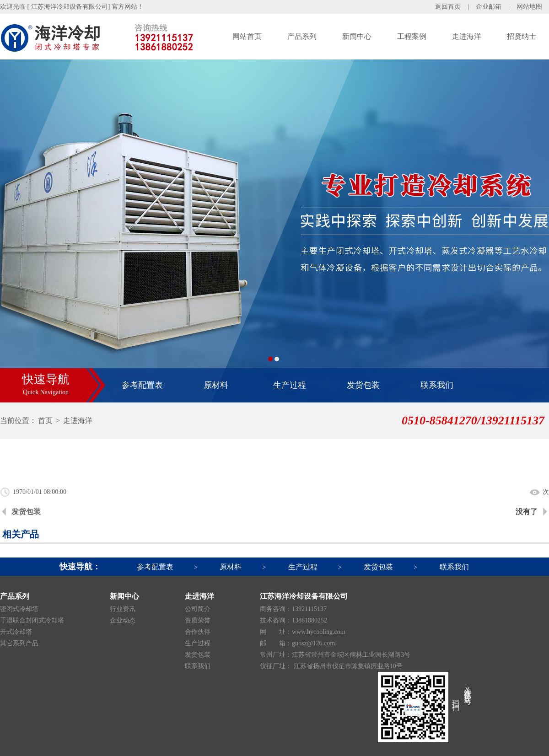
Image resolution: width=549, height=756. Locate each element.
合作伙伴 (198, 632)
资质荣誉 (198, 620)
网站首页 (247, 36)
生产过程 (290, 385)
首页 (45, 421)
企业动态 (123, 620)
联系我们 (437, 385)
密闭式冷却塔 (19, 609)
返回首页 (448, 7)
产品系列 (302, 36)
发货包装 (363, 385)
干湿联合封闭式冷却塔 (32, 620)
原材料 (216, 385)
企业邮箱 (489, 7)
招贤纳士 (522, 36)
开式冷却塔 (16, 632)
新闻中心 (357, 36)
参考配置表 (142, 385)
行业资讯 (123, 609)
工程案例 (412, 36)
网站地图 (529, 7)
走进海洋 (467, 36)
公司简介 (198, 609)
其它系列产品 (19, 643)
